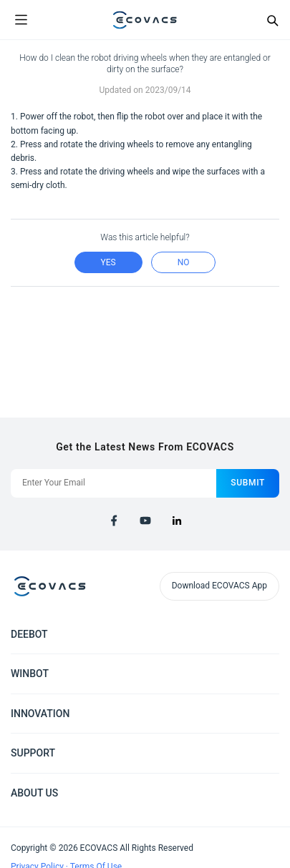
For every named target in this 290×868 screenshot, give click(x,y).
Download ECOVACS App (219, 586)
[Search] (272, 20)
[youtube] (145, 521)
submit (248, 483)
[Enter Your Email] (113, 483)
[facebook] (114, 521)
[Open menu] (21, 20)
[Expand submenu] (269, 633)
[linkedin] (177, 521)
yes (108, 262)
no (184, 262)
